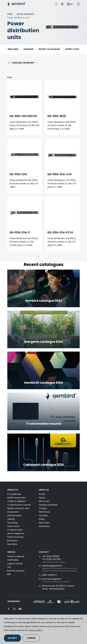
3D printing (12, 523)
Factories (43, 516)
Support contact (15, 564)
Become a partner (16, 571)
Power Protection (16, 537)
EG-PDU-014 (18, 174)
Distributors (44, 526)
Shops (42, 519)
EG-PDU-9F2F (57, 116)
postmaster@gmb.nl (52, 579)
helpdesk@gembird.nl (52, 566)
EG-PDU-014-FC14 (60, 232)
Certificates (13, 560)
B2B (9, 574)
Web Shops (44, 523)
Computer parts (15, 530)
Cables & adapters (16, 501)
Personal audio (14, 516)
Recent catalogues (49, 49)
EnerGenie (12, 541)
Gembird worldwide (48, 505)
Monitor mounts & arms (18, 508)
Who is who (44, 501)
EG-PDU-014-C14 (60, 174)
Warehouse (44, 512)
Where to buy (72, 49)
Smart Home (13, 526)
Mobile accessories (16, 498)
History (42, 498)
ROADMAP (28, 49)
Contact (43, 508)
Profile (42, 494)
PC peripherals (14, 494)
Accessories (13, 512)
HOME (10, 14)
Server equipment (25, 14)
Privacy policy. (36, 630)
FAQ (9, 567)
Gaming (11, 519)
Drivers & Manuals (16, 556)
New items (13, 49)
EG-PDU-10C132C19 (23, 116)
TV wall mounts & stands (19, 505)
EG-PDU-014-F (20, 232)
